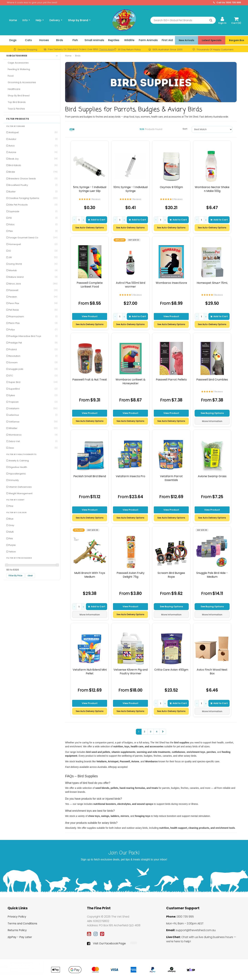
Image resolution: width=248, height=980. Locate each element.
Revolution (33, 356)
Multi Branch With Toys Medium (90, 575)
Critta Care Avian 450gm (171, 670)
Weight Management (20, 493)
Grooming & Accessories (21, 82)
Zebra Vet (33, 441)
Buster (33, 192)
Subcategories (32, 56)
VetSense (33, 422)
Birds (60, 40)
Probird (33, 349)
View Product (90, 316)
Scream (33, 362)
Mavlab (33, 270)
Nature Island (33, 277)
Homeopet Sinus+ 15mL (212, 283)
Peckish (33, 297)
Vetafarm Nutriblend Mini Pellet (90, 672)
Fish (75, 40)
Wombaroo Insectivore (171, 283)
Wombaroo (33, 435)
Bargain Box (237, 40)
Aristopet (33, 132)
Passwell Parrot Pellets (171, 380)
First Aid (167, 40)
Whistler (33, 428)
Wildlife (129, 40)
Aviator (33, 139)
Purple (12, 545)
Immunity (14, 480)
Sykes (33, 395)
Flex (33, 231)
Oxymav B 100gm (171, 187)
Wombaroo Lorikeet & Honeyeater (130, 381)
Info (26, 20)
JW (33, 257)
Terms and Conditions (22, 923)
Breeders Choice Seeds (33, 179)
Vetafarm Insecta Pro (130, 476)
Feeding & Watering (18, 69)
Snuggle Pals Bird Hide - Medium (212, 575)
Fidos (33, 224)
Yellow (12, 552)
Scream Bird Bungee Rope (171, 575)
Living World (33, 264)
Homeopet (33, 244)
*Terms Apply (106, 49)
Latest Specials (212, 40)
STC (33, 376)
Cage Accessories (17, 63)
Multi (11, 532)
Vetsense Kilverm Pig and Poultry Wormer (131, 672)
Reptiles (114, 40)
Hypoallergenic (17, 474)
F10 (33, 218)
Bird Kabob (33, 165)
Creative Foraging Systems (33, 198)
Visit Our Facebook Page (106, 944)
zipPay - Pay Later (20, 937)
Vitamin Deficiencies (20, 487)
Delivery (56, 20)
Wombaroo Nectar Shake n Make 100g (212, 189)
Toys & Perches (16, 109)
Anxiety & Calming (19, 461)
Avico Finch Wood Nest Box (212, 672)
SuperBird (33, 389)
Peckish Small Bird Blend (90, 476)
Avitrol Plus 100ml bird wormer (131, 285)
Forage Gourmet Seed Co (33, 238)
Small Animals (94, 40)
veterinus (33, 415)
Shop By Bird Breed (18, 96)
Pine (11, 506)
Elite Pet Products (33, 205)
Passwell (33, 290)
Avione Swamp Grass (212, 476)
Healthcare (13, 89)
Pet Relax (33, 310)
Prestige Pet (33, 343)
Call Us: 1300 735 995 (227, 3)
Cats (28, 40)
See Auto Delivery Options (90, 324)
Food (10, 76)
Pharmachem (33, 317)
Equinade (33, 211)
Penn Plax (33, 303)
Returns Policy (17, 930)
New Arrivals (187, 40)
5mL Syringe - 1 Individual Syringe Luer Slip (90, 189)
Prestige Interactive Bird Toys (33, 336)
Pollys (33, 330)
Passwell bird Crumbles (212, 380)
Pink (11, 539)
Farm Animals (148, 40)
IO (33, 251)
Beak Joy (33, 159)
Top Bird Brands (16, 102)
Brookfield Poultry (33, 185)
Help (40, 20)
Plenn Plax (33, 323)
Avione (33, 152)
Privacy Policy (17, 917)
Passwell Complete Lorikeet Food (90, 285)
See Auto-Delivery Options (90, 228)
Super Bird (33, 382)
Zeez (33, 448)
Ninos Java (33, 284)
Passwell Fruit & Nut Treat (90, 380)
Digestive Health (18, 467)
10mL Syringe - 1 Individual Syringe (131, 189)
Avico (33, 146)
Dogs (13, 40)
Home (13, 20)
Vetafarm (33, 408)
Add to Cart (97, 219)
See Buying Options (212, 413)
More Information (212, 421)
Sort (185, 129)
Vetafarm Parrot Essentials (171, 478)
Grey (11, 525)
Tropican (33, 402)
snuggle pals (33, 369)
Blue (11, 519)
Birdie (33, 172)
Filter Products (18, 119)
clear (30, 576)
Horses (44, 40)
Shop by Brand (79, 20)
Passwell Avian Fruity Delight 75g (131, 575)
